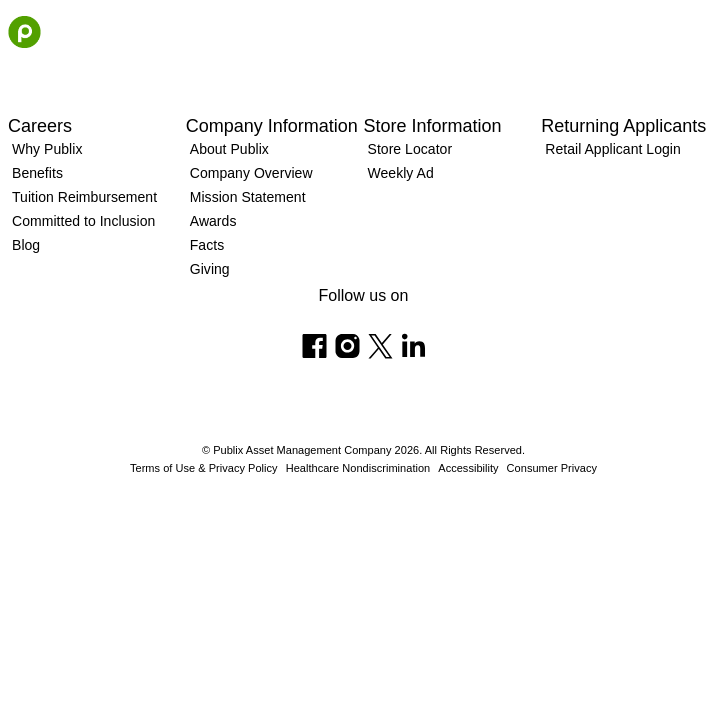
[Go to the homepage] (24, 32)
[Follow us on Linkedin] (413, 346)
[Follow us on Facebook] (314, 346)
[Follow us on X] (380, 346)
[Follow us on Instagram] (347, 346)
